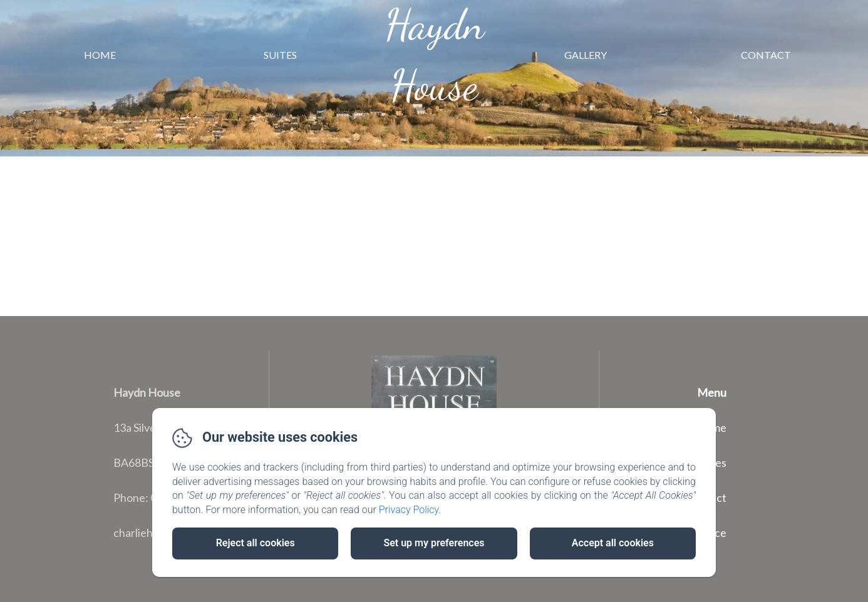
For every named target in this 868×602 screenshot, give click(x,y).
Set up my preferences (434, 543)
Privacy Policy (409, 510)
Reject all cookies (256, 543)
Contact (766, 55)
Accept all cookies (613, 543)
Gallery (586, 55)
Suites (280, 55)
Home (100, 55)
